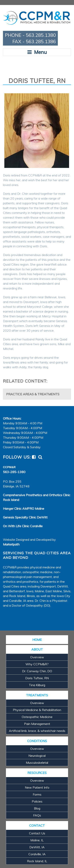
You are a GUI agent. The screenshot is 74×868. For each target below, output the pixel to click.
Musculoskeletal (37, 763)
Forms (37, 794)
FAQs (37, 815)
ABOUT (37, 649)
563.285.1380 (41, 35)
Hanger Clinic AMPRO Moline (24, 509)
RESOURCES (37, 773)
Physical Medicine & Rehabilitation (37, 710)
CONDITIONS (37, 741)
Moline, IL (37, 840)
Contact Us (37, 833)
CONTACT (37, 825)
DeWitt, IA (37, 847)
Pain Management (37, 724)
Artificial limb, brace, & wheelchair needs (37, 731)
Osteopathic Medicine (37, 717)
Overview (37, 657)
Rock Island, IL (37, 861)
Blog (37, 808)
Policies (37, 801)
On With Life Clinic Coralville (23, 526)
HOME (37, 640)
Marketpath (11, 544)
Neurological (37, 756)
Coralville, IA (37, 854)
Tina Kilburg (37, 685)
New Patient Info (37, 787)
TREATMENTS (37, 695)
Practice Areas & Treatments (33, 394)
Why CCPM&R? (37, 664)
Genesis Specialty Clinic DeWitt (25, 517)
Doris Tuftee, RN (37, 678)
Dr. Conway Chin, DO (37, 671)
